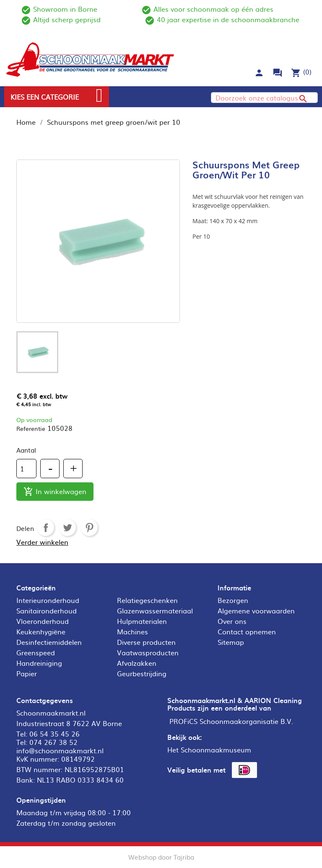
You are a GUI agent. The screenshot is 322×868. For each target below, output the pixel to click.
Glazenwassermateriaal (155, 610)
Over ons (232, 621)
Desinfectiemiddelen (49, 642)
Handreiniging (39, 663)
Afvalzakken (137, 663)
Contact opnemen (247, 631)
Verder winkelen (42, 542)
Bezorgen (233, 600)
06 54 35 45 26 (55, 734)
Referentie (31, 428)
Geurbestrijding (142, 673)
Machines (132, 631)
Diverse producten (146, 642)
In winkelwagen (55, 492)
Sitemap (231, 642)
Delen (46, 528)
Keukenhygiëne (41, 631)
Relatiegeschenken (147, 600)
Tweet (68, 528)
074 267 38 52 (53, 742)
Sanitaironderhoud (47, 610)
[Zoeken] (264, 98)
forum (278, 73)
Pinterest (89, 528)
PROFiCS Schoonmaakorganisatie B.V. (231, 721)
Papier (27, 673)
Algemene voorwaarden (256, 610)
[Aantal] (26, 469)
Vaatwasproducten (148, 652)
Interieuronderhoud (48, 600)
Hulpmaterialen (142, 621)
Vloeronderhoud (43, 621)
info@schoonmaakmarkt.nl (60, 750)
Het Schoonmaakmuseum (209, 750)
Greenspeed (36, 652)
